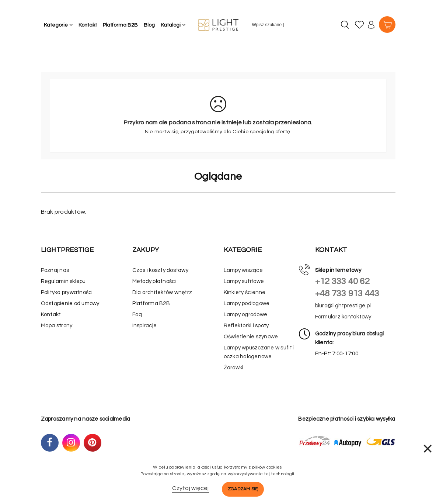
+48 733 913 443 (347, 294)
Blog (149, 25)
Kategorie (56, 25)
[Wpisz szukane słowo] (294, 25)
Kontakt (88, 25)
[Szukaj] (345, 25)
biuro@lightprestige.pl (343, 306)
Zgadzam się (243, 489)
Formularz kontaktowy (343, 317)
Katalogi (171, 25)
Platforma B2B (120, 25)
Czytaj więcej (190, 488)
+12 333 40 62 (342, 281)
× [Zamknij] (428, 448)
